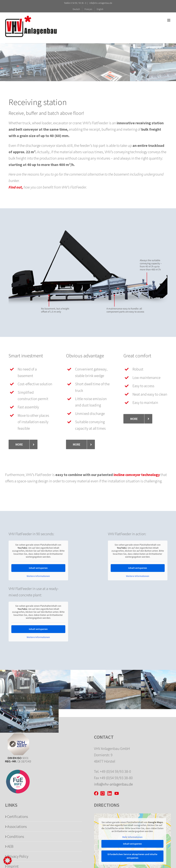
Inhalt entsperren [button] (38, 568)
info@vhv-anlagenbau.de (100, 3)
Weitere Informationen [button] (38, 576)
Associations (17, 827)
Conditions (16, 836)
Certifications (18, 817)
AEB (10, 846)
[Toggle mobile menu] (169, 20)
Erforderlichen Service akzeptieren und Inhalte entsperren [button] (132, 856)
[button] (8, 860)
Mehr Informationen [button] (132, 837)
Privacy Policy (18, 856)
